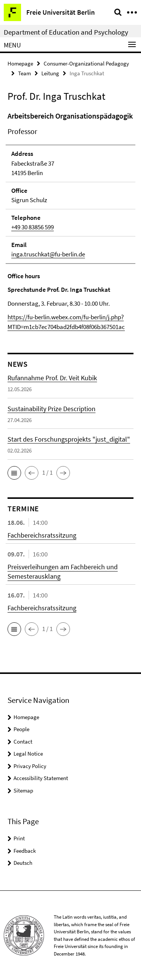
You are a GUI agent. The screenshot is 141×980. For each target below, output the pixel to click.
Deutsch (23, 863)
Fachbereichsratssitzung (42, 535)
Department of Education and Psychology (66, 32)
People (21, 729)
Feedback (25, 851)
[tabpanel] (70, 221)
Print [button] (19, 838)
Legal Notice (28, 754)
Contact (23, 741)
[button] (14, 473)
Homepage (20, 63)
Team (24, 73)
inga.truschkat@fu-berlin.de (48, 254)
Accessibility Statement (41, 778)
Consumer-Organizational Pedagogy (86, 63)
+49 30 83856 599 (33, 227)
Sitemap (23, 790)
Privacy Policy (30, 766)
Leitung (50, 73)
